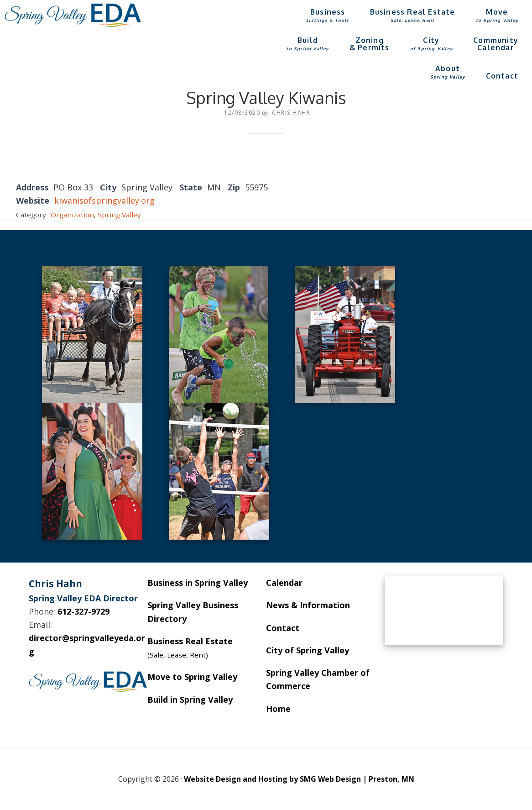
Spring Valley (119, 215)
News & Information (308, 605)
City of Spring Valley (308, 650)
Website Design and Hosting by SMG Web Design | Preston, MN (299, 779)
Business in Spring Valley (198, 583)
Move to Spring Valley (192, 677)
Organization (72, 215)
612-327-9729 (83, 611)
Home (278, 709)
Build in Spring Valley (190, 700)
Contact (283, 628)
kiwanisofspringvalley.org (104, 200)
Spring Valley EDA (73, 15)
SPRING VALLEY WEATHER (444, 610)
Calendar (284, 583)
